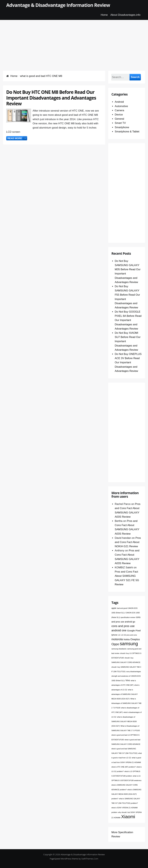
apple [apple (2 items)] (114, 608)
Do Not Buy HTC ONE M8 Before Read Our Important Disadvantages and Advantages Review (51, 98)
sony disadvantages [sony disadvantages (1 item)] (134, 671)
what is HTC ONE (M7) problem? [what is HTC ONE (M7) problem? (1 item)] (123, 767)
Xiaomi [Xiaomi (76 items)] (128, 817)
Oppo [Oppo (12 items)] (115, 644)
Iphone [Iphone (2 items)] (114, 635)
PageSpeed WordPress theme (64, 859)
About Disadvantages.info (125, 15)
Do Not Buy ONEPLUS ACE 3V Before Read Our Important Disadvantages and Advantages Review (128, 363)
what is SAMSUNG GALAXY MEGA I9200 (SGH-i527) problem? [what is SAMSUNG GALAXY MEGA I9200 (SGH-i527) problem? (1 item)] (126, 794)
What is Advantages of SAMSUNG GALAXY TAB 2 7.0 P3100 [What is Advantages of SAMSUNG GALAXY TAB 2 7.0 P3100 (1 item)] (126, 703)
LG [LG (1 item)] (119, 635)
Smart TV (120, 123)
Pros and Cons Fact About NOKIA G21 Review (128, 542)
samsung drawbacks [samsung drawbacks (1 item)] (119, 649)
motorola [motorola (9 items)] (117, 639)
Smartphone (122, 127)
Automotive (121, 106)
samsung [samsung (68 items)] (129, 644)
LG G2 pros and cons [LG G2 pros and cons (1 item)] (129, 635)
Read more (17, 138)
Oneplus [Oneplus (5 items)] (135, 639)
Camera (119, 110)
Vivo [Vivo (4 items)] (128, 680)
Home (104, 15)
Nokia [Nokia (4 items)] (127, 639)
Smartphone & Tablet (127, 132)
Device (119, 115)
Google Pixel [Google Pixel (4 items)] (134, 631)
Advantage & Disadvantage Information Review (58, 5)
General (119, 119)
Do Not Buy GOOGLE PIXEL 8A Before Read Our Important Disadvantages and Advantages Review (128, 320)
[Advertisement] (74, 42)
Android (119, 102)
